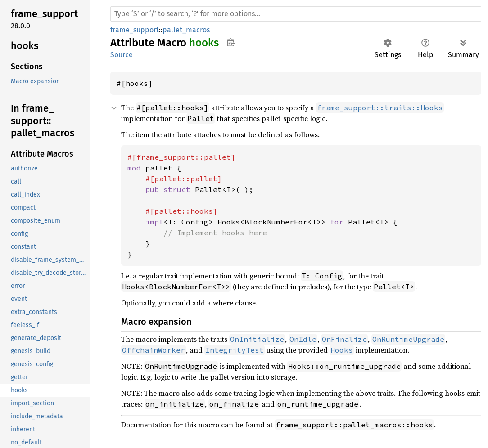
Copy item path (231, 42)
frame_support (135, 30)
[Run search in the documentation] (296, 14)
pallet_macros (186, 30)
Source (122, 55)
